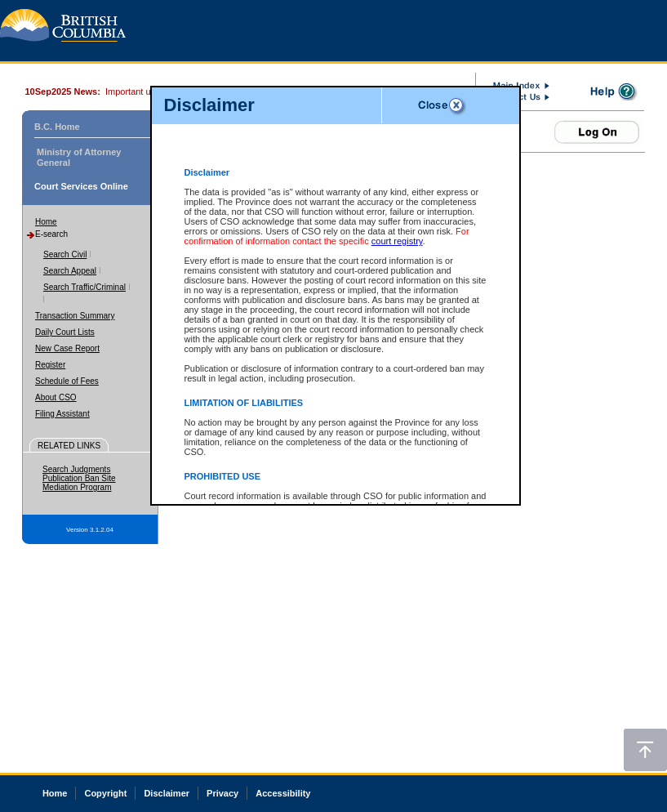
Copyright (105, 793)
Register (50, 365)
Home (46, 222)
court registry (397, 241)
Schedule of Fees (67, 381)
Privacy (222, 793)
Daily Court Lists (65, 332)
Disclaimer (167, 793)
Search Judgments (76, 469)
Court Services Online (81, 186)
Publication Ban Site (79, 478)
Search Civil (65, 254)
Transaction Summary (75, 316)
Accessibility (283, 793)
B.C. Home (57, 127)
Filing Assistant (62, 414)
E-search (51, 234)
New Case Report (67, 348)
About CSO (56, 397)
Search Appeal (70, 271)
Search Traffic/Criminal (84, 287)
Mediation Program (77, 487)
